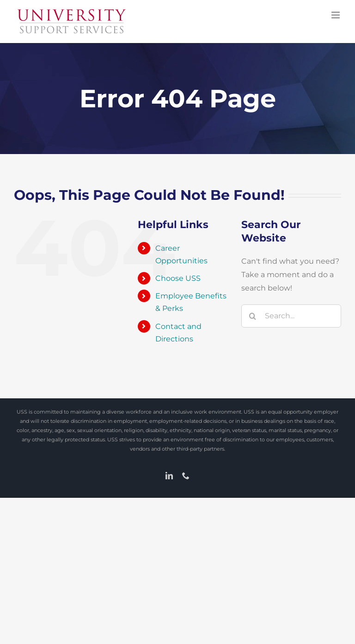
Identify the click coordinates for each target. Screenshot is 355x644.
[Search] (253, 316)
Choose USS (178, 278)
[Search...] (291, 316)
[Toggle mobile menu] (336, 15)
